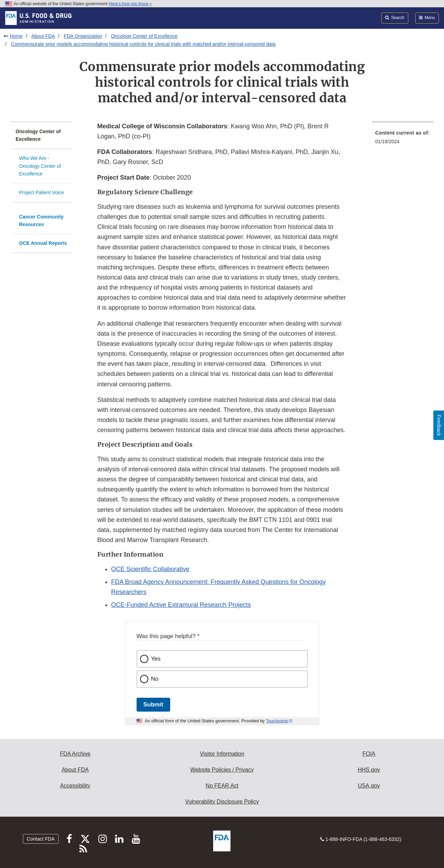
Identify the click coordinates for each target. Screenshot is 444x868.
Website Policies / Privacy (222, 770)
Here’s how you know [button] (130, 4)
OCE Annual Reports (43, 243)
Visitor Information (222, 754)
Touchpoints (277, 721)
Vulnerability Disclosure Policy (222, 802)
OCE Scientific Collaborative (150, 569)
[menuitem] (403, 139)
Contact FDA (41, 839)
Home (16, 36)
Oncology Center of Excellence (144, 36)
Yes (156, 659)
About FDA (43, 36)
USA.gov (369, 786)
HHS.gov (369, 770)
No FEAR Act (222, 786)
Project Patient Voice (41, 192)
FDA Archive (75, 754)
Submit (153, 704)
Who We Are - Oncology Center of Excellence (40, 166)
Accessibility (75, 786)
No (155, 679)
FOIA (369, 754)
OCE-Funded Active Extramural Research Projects (181, 605)
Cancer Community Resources (41, 221)
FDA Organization (83, 36)
